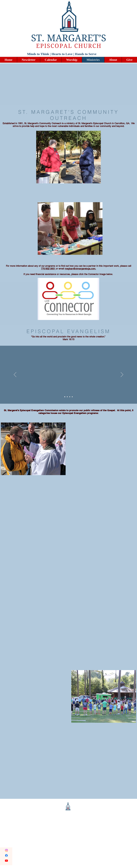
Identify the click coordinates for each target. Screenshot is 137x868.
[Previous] (15, 375)
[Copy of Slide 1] (67, 397)
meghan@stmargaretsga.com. (80, 269)
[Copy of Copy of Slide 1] (70, 397)
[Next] (122, 375)
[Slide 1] (65, 397)
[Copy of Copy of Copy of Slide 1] (72, 397)
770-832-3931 (48, 269)
